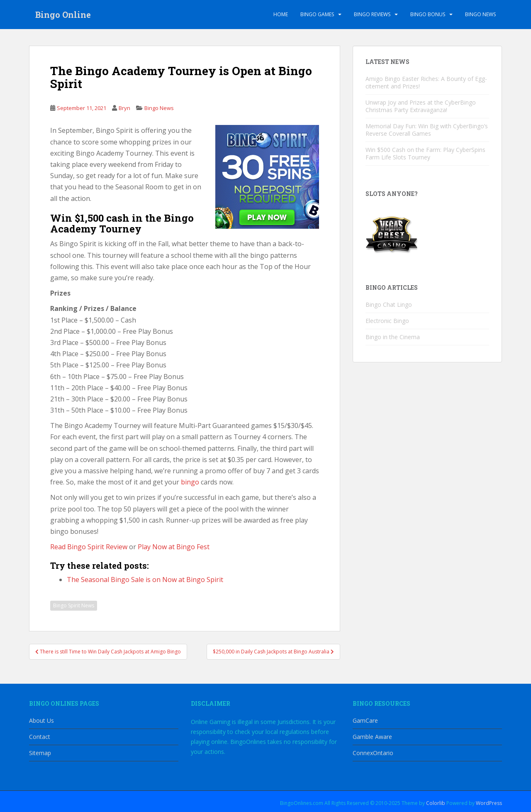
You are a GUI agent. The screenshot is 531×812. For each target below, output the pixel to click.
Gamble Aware (372, 737)
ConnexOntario (373, 753)
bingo (190, 482)
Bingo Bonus (428, 14)
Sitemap (40, 753)
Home (281, 14)
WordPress (489, 803)
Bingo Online (63, 15)
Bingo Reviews (372, 14)
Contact (40, 737)
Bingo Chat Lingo (389, 304)
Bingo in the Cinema (393, 337)
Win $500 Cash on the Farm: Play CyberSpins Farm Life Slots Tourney (425, 153)
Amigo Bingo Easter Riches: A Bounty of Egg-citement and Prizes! (426, 82)
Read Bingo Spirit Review (89, 547)
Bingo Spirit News (74, 605)
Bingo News (480, 14)
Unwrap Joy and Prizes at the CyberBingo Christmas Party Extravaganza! (421, 106)
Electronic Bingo (387, 321)
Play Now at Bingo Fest (174, 547)
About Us (41, 720)
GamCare (365, 720)
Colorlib (436, 803)
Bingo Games (317, 14)
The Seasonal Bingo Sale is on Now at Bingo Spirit (145, 580)
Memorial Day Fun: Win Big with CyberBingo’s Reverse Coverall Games (427, 130)
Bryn (124, 108)
